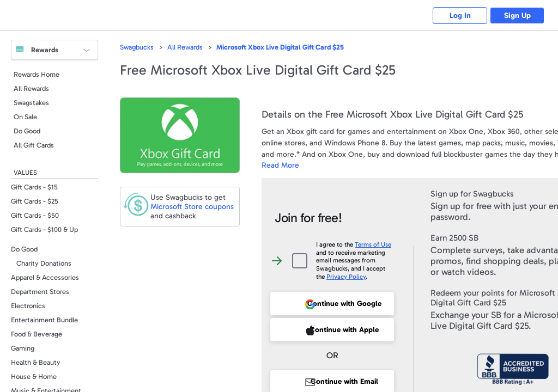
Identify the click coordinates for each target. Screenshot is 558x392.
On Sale (25, 117)
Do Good (27, 131)
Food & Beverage (37, 334)
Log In (460, 16)
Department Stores (40, 292)
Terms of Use (373, 244)
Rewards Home (37, 74)
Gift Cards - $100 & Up (44, 229)
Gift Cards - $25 (35, 201)
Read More (280, 165)
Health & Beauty (36, 362)
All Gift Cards (34, 145)
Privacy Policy (346, 277)
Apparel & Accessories (45, 277)
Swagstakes (31, 103)
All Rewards (31, 88)
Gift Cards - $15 (34, 187)
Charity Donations (44, 263)
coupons (192, 207)
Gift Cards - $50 (35, 215)
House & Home (34, 376)
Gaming (23, 348)
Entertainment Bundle (44, 320)
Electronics (28, 306)
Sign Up (517, 16)
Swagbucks (137, 47)
